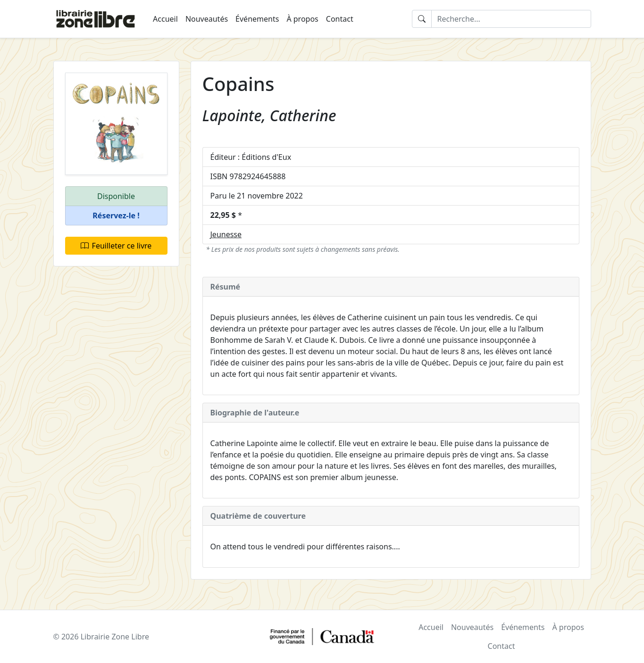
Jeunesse (226, 234)
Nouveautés (207, 19)
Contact (340, 19)
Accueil (165, 19)
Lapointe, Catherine (269, 115)
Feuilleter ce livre (116, 246)
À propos (302, 19)
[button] (116, 216)
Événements (257, 19)
